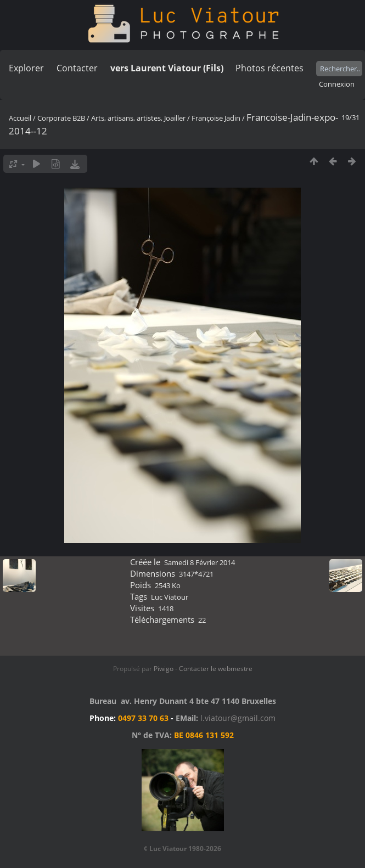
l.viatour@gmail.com (238, 718)
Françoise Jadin (216, 118)
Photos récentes (269, 68)
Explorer (26, 68)
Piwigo (164, 669)
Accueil (20, 118)
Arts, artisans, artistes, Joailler (138, 118)
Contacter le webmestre (216, 669)
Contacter (77, 68)
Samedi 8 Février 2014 (200, 562)
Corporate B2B (61, 118)
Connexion (337, 84)
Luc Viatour (170, 597)
